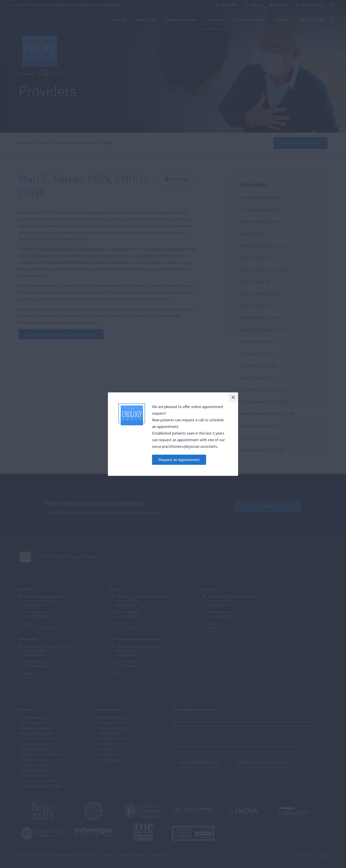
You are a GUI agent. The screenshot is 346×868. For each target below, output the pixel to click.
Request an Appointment (179, 460)
